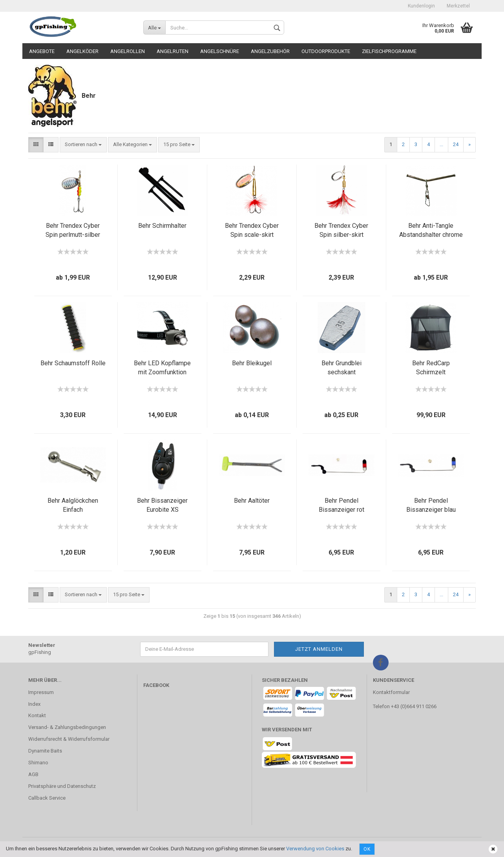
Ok (367, 849)
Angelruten (173, 51)
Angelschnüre (220, 51)
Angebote (42, 51)
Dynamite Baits (45, 751)
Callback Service (47, 798)
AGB (33, 774)
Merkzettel (458, 6)
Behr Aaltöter (252, 501)
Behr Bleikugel (252, 363)
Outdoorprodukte (326, 51)
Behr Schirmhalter (162, 226)
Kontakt (37, 715)
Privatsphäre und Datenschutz (62, 786)
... (441, 144)
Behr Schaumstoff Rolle (73, 363)
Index (34, 704)
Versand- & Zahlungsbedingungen (67, 727)
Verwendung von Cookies (315, 849)
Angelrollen (128, 51)
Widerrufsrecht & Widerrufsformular (69, 739)
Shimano (38, 763)
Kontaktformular (391, 692)
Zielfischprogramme (389, 51)
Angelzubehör (270, 51)
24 (456, 144)
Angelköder (82, 51)
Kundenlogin (421, 6)
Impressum (41, 692)
